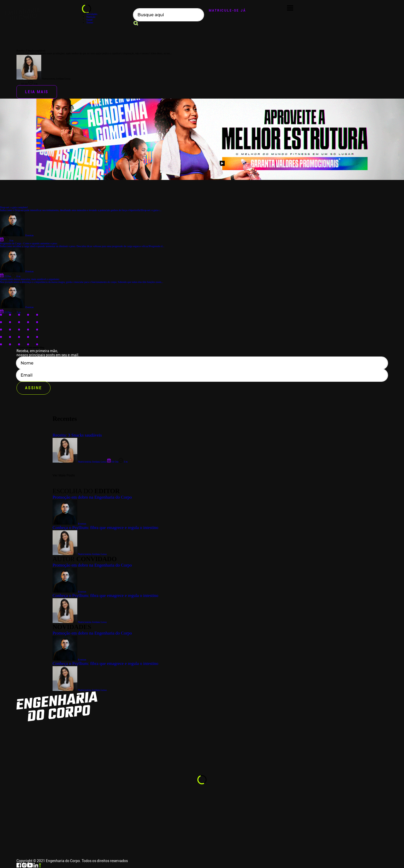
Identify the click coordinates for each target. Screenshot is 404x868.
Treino (90, 23)
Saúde (89, 20)
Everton (69, 660)
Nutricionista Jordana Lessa (80, 690)
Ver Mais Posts (64, 475)
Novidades (92, 14)
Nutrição (91, 17)
